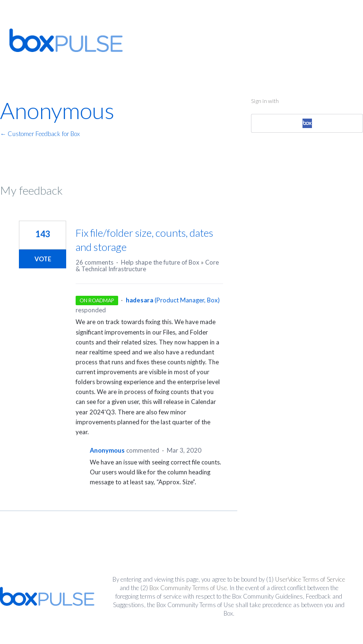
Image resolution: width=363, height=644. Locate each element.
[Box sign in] (307, 123)
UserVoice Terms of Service (310, 579)
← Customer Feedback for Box (40, 134)
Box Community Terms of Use (188, 588)
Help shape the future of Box (160, 262)
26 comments (95, 262)
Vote (43, 259)
